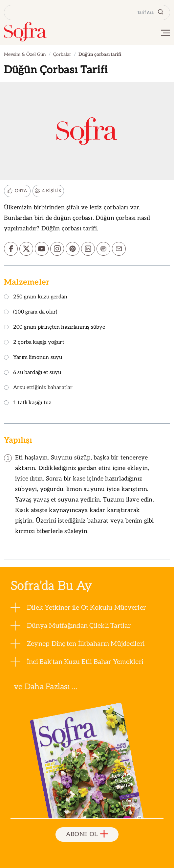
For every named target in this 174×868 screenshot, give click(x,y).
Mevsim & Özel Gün (25, 54)
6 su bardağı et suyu (33, 373)
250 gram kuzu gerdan (36, 297)
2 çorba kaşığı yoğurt (34, 343)
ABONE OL (87, 834)
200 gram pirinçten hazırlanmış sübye (54, 328)
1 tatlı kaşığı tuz (28, 403)
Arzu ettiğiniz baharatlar (38, 388)
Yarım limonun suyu (33, 358)
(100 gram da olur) (31, 312)
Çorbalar (62, 54)
